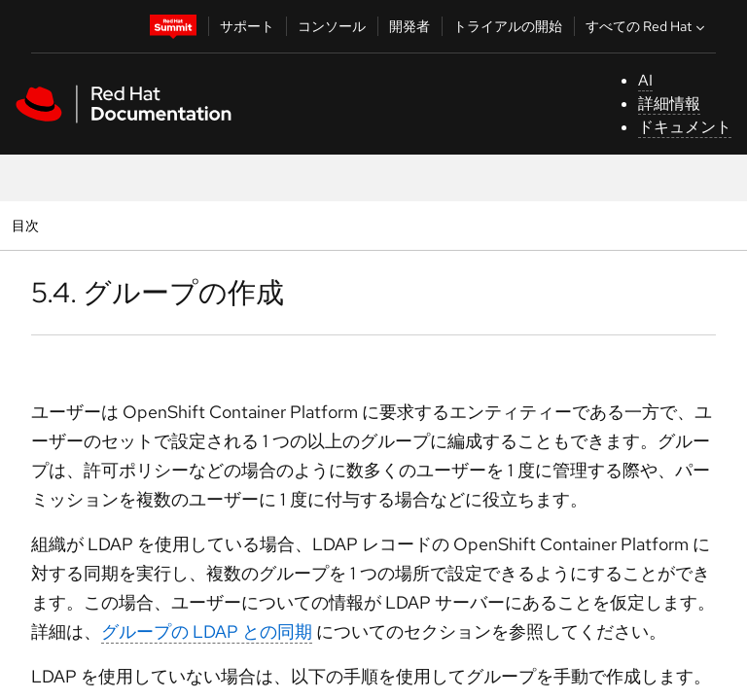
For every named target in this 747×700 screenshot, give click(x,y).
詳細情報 (669, 104)
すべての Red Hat (647, 26)
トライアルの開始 (508, 26)
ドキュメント (685, 127)
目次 (28, 225)
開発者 (409, 26)
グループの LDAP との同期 (207, 631)
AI (645, 80)
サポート (247, 26)
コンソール (332, 26)
